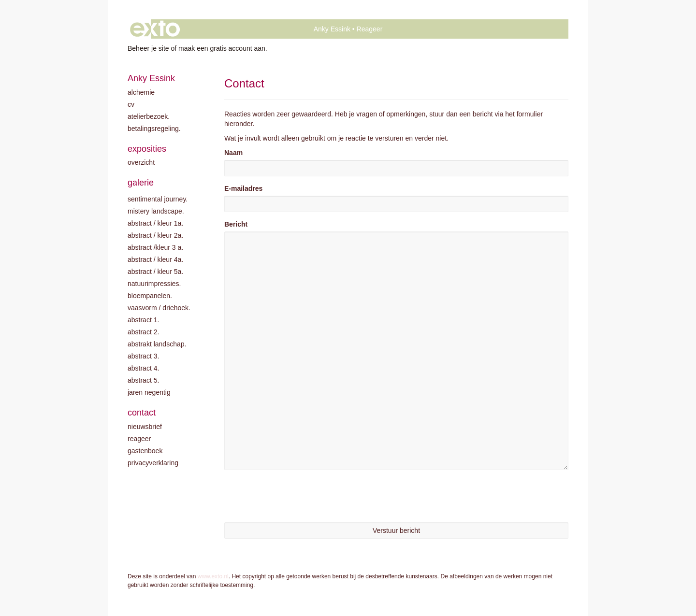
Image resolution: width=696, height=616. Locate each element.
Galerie (141, 183)
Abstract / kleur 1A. (155, 223)
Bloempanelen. (150, 296)
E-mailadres (243, 188)
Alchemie (141, 92)
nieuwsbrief (145, 427)
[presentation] (298, 496)
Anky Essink (332, 29)
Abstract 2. (143, 332)
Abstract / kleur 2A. (155, 235)
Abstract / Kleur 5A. (155, 272)
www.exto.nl (213, 576)
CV (131, 104)
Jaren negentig (149, 392)
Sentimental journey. (158, 199)
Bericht (236, 224)
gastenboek (145, 451)
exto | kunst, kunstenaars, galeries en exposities (155, 29)
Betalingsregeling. (154, 129)
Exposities (147, 149)
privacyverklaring (153, 463)
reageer (139, 439)
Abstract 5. (143, 380)
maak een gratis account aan (222, 48)
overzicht (141, 162)
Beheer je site (148, 48)
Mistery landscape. (156, 211)
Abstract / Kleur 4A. (155, 259)
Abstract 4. (143, 368)
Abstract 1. (143, 320)
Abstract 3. (143, 356)
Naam (233, 153)
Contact (142, 413)
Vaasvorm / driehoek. (159, 308)
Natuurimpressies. (154, 284)
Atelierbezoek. (149, 116)
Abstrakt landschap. (157, 344)
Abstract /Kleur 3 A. (155, 247)
